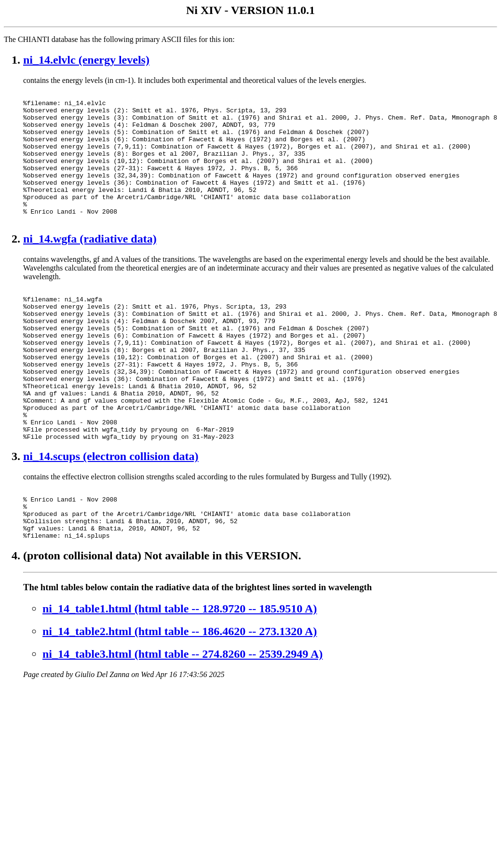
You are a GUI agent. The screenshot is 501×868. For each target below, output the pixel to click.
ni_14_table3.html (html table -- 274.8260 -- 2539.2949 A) (183, 720)
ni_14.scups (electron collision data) (111, 513)
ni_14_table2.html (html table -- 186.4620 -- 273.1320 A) (180, 698)
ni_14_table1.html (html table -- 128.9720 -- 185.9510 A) (180, 675)
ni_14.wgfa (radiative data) (90, 265)
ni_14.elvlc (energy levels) (86, 60)
